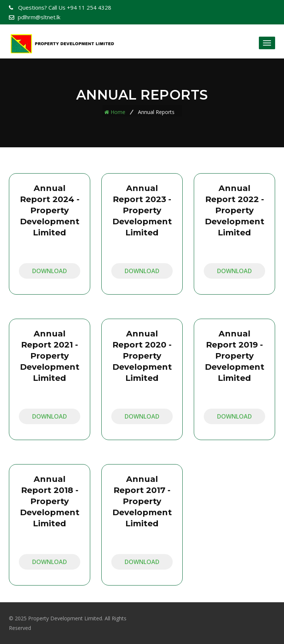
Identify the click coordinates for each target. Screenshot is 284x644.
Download (50, 271)
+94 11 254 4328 (64, 7)
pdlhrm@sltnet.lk (39, 17)
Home (118, 112)
